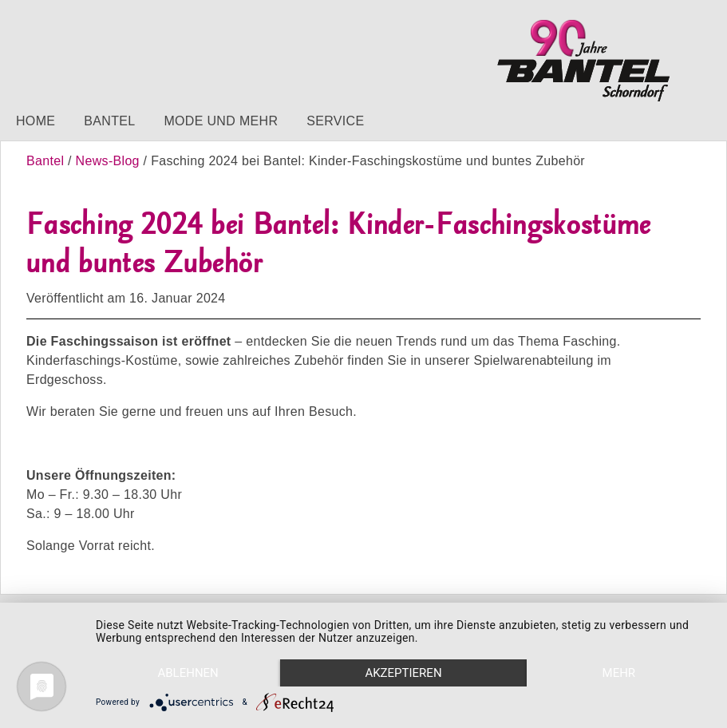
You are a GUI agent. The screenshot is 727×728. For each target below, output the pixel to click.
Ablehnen (188, 673)
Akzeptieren (403, 673)
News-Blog (108, 161)
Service (335, 121)
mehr (619, 673)
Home (36, 121)
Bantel (109, 121)
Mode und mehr (221, 121)
